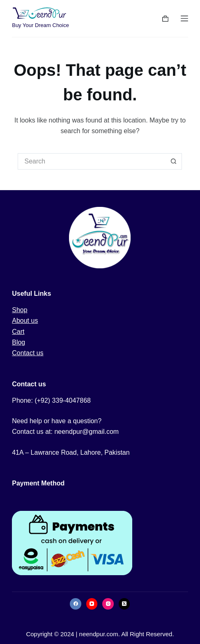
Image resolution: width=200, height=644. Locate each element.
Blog (18, 342)
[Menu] (184, 18)
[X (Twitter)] (124, 604)
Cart (18, 332)
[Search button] (174, 161)
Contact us (28, 353)
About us (25, 321)
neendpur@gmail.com (86, 432)
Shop (20, 310)
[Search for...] (92, 161)
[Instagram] (108, 604)
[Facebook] (76, 604)
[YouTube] (92, 604)
